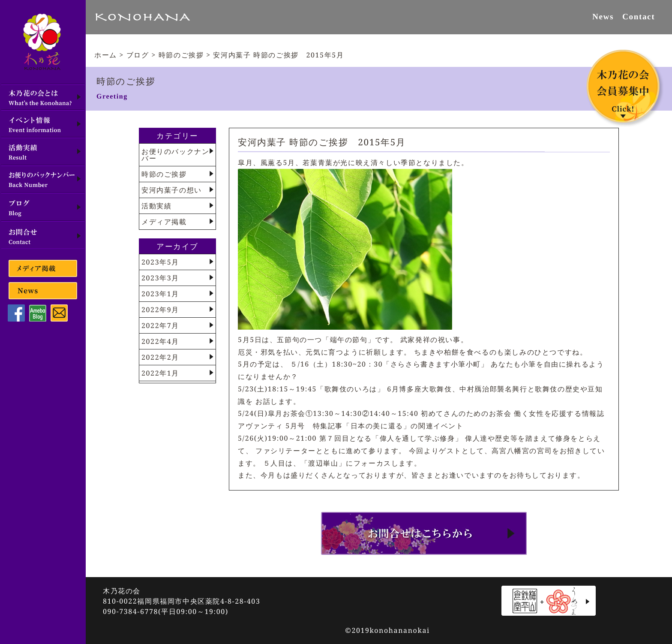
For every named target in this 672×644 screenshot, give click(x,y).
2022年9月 (160, 310)
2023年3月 (160, 278)
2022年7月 (160, 325)
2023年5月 (160, 262)
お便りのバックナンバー (175, 155)
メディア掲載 (164, 222)
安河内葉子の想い (172, 190)
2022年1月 (160, 373)
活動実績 (156, 206)
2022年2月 (160, 357)
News (603, 17)
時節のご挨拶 (164, 174)
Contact (639, 17)
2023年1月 (160, 294)
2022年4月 (160, 341)
